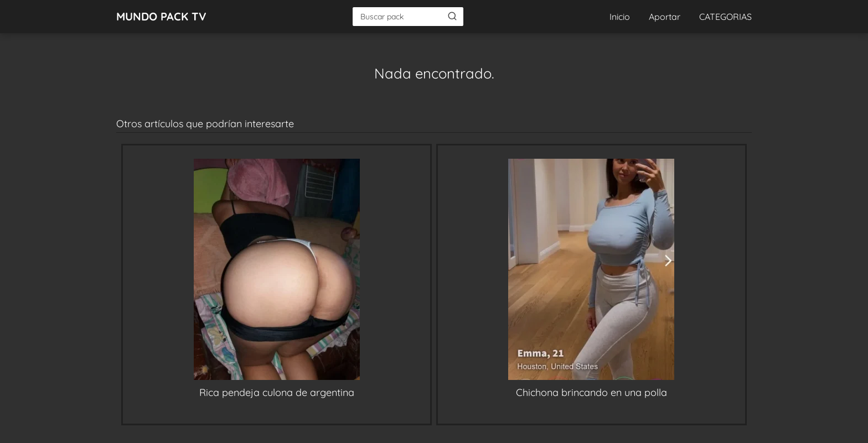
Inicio (620, 17)
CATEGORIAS (725, 17)
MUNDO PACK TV (161, 16)
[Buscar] (452, 16)
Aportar (665, 17)
